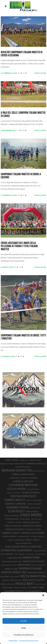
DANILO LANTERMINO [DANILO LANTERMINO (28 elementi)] (34, 500)
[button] (43, 595)
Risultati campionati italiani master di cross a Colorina (22, 54)
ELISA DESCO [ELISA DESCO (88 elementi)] (16, 511)
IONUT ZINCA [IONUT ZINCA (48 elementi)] (32, 540)
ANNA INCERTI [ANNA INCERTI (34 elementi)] (20, 464)
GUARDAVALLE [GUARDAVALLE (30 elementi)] (19, 540)
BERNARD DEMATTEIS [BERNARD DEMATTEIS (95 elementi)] (17, 470)
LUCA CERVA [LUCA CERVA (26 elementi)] (29, 554)
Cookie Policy (13, 640)
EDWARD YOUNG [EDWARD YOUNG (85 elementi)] (18, 507)
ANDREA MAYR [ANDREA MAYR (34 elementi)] (35, 460)
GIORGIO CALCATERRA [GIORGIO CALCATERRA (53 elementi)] (33, 533)
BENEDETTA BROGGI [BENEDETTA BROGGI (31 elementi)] (23, 467)
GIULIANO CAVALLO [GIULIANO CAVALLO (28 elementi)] (37, 537)
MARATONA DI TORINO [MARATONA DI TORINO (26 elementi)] (9, 565)
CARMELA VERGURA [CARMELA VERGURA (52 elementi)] (23, 481)
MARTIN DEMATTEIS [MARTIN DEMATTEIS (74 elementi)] (14, 572)
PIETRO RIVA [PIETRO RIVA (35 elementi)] (7, 588)
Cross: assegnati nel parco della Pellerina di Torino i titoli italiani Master (19, 246)
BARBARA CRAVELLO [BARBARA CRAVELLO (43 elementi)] (36, 464)
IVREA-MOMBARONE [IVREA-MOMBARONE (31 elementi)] (23, 543)
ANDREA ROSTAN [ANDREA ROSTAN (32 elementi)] (7, 464)
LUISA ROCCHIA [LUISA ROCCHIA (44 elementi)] (14, 558)
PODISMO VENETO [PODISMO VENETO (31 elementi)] (20, 588)
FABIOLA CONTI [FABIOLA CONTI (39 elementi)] (14, 522)
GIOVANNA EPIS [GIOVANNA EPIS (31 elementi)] (23, 537)
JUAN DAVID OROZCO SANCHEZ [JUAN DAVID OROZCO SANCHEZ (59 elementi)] (23, 547)
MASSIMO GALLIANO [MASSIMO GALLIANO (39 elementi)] (10, 577)
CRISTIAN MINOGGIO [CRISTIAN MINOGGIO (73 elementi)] (23, 496)
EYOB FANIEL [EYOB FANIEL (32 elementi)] (25, 519)
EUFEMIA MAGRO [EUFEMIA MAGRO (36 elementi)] (12, 519)
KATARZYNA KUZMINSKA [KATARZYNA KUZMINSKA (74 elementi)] (16, 550)
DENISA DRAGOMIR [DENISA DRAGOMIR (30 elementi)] (34, 504)
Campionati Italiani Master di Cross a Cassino (21, 176)
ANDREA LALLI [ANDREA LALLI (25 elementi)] (24, 460)
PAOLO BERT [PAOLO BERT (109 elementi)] (25, 584)
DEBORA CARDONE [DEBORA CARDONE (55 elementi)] (16, 504)
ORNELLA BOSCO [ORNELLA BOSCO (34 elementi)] (7, 584)
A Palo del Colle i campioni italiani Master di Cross (23, 114)
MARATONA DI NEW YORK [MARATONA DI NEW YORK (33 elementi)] (12, 562)
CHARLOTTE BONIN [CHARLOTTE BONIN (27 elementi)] (13, 493)
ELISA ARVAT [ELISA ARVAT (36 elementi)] (35, 508)
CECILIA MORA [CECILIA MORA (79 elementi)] (16, 489)
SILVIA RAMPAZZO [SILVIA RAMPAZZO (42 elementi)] (33, 591)
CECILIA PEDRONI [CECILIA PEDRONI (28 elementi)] (33, 489)
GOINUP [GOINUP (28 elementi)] (10, 540)
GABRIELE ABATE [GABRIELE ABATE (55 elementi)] (11, 533)
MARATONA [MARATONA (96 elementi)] (31, 557)
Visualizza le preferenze (23, 635)
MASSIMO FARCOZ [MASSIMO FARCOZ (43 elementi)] (36, 573)
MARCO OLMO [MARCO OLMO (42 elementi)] (11, 569)
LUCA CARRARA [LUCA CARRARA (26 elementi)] (19, 554)
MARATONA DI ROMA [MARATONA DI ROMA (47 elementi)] (34, 561)
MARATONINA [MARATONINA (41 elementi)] (24, 565)
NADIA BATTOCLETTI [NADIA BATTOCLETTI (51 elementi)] (33, 580)
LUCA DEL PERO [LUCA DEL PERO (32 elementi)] (40, 554)
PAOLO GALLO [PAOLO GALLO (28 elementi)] (41, 584)
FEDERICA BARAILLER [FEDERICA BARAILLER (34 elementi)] (31, 522)
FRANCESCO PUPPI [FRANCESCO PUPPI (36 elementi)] (33, 529)
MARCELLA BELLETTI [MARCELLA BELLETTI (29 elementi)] (38, 565)
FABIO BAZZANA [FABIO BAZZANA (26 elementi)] (36, 519)
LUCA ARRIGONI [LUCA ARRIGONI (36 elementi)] (7, 554)
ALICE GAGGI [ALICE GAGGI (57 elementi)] (12, 460)
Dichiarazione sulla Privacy (29, 640)
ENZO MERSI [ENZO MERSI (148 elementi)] (31, 515)
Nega (24, 628)
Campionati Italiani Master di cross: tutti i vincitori (23, 337)
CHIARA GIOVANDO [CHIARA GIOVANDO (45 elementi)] (31, 493)
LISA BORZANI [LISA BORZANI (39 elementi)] (39, 551)
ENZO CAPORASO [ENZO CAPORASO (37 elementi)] (12, 516)
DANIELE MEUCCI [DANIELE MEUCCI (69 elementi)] (15, 500)
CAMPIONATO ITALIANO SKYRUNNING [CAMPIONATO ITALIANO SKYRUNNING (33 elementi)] (23, 478)
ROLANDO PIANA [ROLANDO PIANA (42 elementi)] (36, 588)
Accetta (23, 621)
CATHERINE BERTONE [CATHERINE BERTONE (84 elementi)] (23, 485)
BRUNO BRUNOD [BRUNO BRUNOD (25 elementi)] (39, 471)
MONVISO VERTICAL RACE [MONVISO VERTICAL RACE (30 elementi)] (12, 580)
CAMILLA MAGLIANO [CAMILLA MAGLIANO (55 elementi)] (23, 474)
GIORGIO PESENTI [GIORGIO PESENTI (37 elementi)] (9, 536)
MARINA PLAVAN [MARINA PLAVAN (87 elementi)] (30, 568)
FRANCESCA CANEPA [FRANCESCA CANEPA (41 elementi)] (32, 526)
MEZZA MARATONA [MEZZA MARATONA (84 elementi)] (33, 576)
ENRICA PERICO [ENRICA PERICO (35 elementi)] (32, 512)
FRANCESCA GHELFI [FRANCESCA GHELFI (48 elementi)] (15, 529)
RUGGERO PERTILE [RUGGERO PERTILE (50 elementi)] (14, 591)
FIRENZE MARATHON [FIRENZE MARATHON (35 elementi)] (13, 526)
